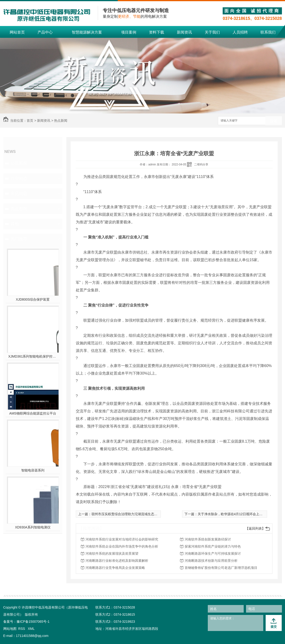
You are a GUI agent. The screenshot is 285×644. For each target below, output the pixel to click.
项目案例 (129, 32)
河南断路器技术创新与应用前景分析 (211, 561)
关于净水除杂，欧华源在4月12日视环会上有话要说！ (237, 514)
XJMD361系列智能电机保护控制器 (33, 356)
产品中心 (45, 32)
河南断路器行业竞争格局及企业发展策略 (115, 568)
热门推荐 (19, 239)
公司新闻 (19, 163)
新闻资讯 (184, 32)
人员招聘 (240, 32)
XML (31, 629)
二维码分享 (201, 164)
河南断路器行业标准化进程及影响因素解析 (117, 561)
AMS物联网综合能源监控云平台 (33, 413)
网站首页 (17, 32)
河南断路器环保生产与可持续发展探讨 (213, 553)
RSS (22, 629)
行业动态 (19, 178)
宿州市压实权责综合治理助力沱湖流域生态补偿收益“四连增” (135, 514)
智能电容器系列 (33, 470)
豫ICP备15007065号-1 (33, 622)
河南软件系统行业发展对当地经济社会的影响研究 (122, 539)
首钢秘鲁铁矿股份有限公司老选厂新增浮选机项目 (221, 568)
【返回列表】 (255, 528)
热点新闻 (61, 121)
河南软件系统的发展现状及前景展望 (112, 553)
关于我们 (212, 32)
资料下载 (157, 32)
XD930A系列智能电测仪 (33, 527)
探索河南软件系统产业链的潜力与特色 (213, 546)
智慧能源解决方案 (87, 32)
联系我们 (268, 32)
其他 (15, 224)
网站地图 (10, 629)
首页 (30, 121)
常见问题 (19, 194)
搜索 (274, 121)
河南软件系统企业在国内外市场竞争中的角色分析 (122, 546)
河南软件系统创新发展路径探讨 (208, 539)
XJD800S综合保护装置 (33, 299)
